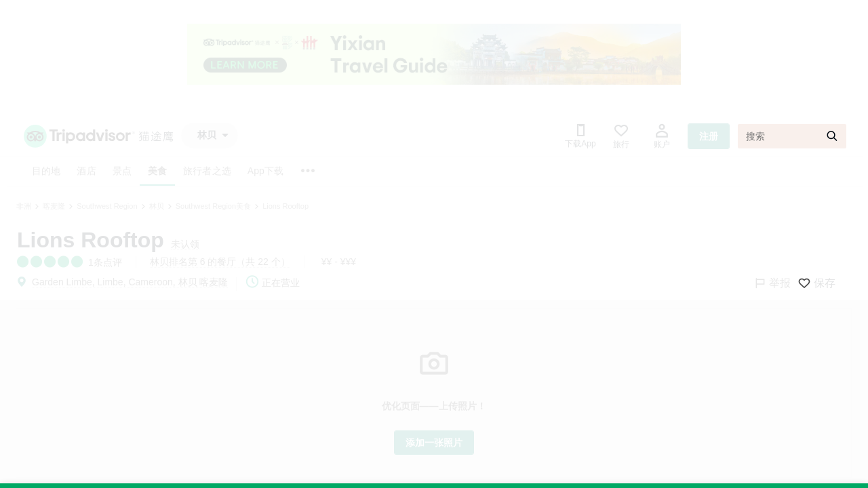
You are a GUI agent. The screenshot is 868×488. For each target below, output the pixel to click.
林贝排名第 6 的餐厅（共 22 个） (220, 262)
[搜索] (792, 136)
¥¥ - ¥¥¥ (339, 262)
